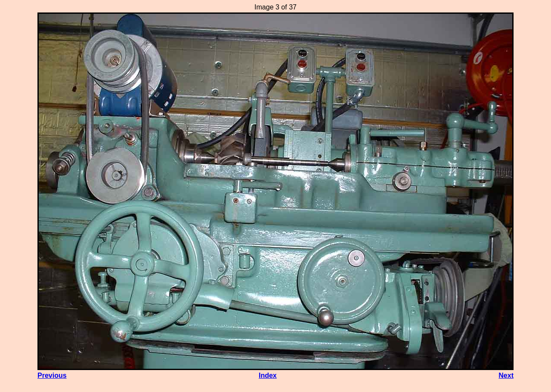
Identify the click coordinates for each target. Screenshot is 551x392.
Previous (52, 375)
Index (268, 375)
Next (506, 375)
